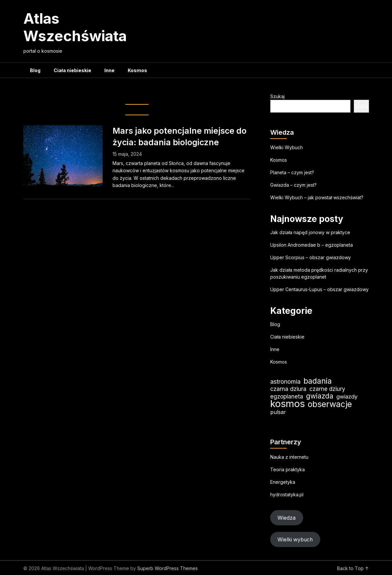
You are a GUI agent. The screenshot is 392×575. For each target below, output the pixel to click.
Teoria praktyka (287, 469)
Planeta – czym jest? (292, 172)
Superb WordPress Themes (168, 568)
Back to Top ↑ (353, 568)
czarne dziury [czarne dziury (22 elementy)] (327, 389)
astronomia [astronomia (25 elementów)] (285, 382)
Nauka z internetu (289, 457)
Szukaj (277, 96)
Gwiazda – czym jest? (293, 185)
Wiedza (287, 518)
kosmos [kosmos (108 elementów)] (287, 404)
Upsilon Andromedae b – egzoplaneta (312, 245)
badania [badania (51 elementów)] (318, 381)
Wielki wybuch (295, 540)
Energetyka (283, 482)
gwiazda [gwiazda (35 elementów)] (320, 396)
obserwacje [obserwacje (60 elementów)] (330, 404)
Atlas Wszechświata (75, 27)
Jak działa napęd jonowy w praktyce (310, 232)
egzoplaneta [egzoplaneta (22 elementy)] (287, 396)
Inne (109, 70)
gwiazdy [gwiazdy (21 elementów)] (347, 397)
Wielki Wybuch (287, 147)
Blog (35, 70)
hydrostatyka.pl (287, 494)
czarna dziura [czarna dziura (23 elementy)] (288, 389)
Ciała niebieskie (72, 70)
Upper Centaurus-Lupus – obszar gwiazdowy (319, 289)
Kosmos (137, 70)
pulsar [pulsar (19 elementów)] (278, 412)
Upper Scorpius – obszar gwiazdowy (311, 257)
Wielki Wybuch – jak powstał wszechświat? (317, 197)
